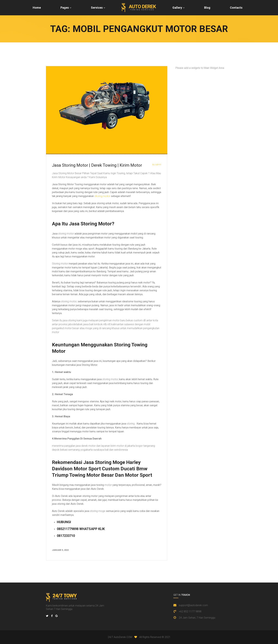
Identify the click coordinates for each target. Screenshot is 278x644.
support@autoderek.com (193, 605)
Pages (65, 8)
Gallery (177, 8)
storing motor (102, 196)
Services (97, 8)
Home (37, 8)
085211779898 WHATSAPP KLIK (81, 529)
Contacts (236, 8)
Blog (207, 8)
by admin (157, 164)
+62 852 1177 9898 (190, 611)
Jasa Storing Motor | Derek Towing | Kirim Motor (97, 165)
